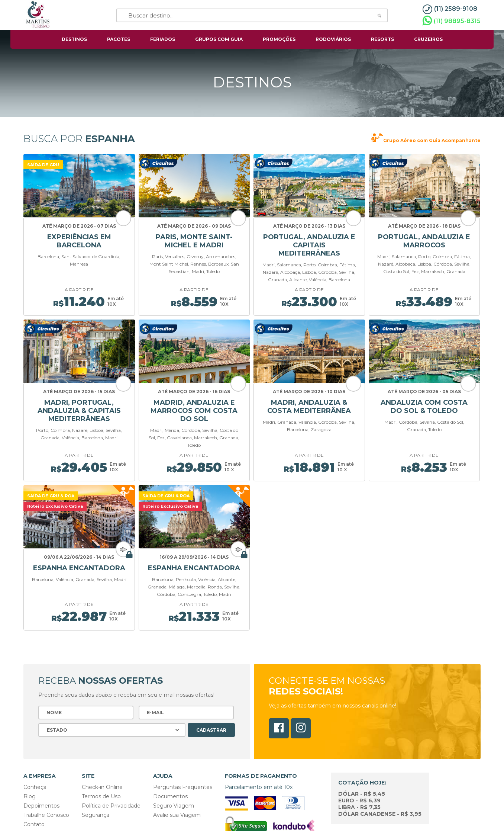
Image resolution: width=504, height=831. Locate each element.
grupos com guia (219, 39)
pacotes (119, 39)
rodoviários (333, 39)
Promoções (279, 39)
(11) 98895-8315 (452, 21)
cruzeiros (428, 39)
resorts (382, 39)
